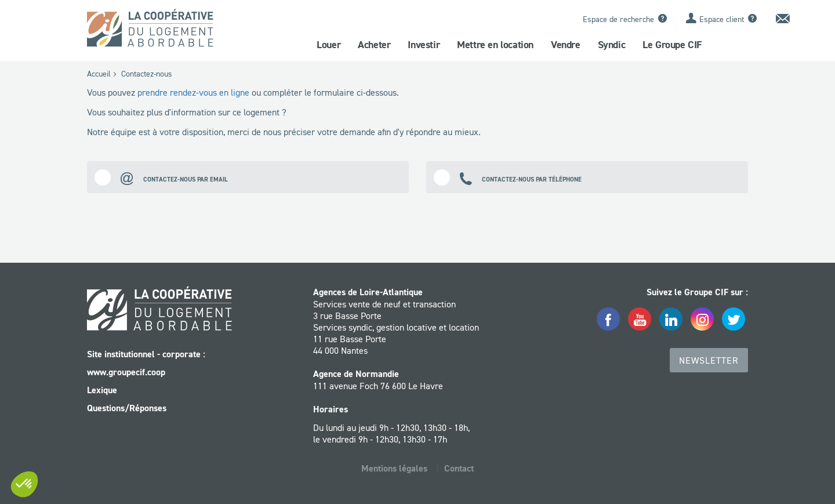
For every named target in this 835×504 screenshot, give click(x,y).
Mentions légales (394, 468)
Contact (459, 468)
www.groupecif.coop (126, 372)
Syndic (612, 45)
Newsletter (709, 360)
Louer (328, 45)
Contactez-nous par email (161, 177)
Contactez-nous (147, 74)
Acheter (374, 45)
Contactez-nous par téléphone (508, 177)
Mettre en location (495, 45)
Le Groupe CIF (672, 45)
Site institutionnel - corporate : (146, 354)
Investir (424, 45)
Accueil (99, 74)
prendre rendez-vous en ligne (193, 92)
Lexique (102, 390)
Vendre (566, 45)
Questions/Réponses (127, 408)
